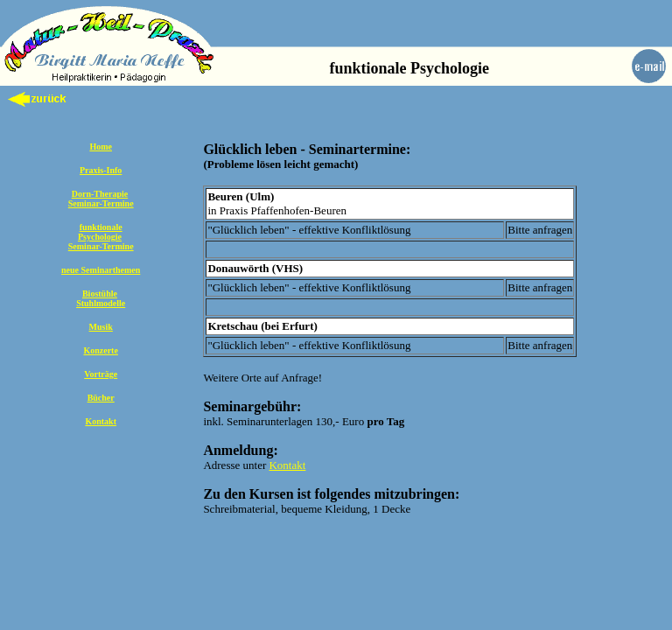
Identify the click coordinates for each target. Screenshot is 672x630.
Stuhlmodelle (101, 303)
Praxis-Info (101, 170)
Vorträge (101, 374)
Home (101, 147)
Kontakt (101, 421)
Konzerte (100, 350)
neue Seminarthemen (101, 270)
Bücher (101, 398)
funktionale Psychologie (100, 232)
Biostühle (100, 294)
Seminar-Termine (101, 203)
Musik (101, 327)
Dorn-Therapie (100, 194)
